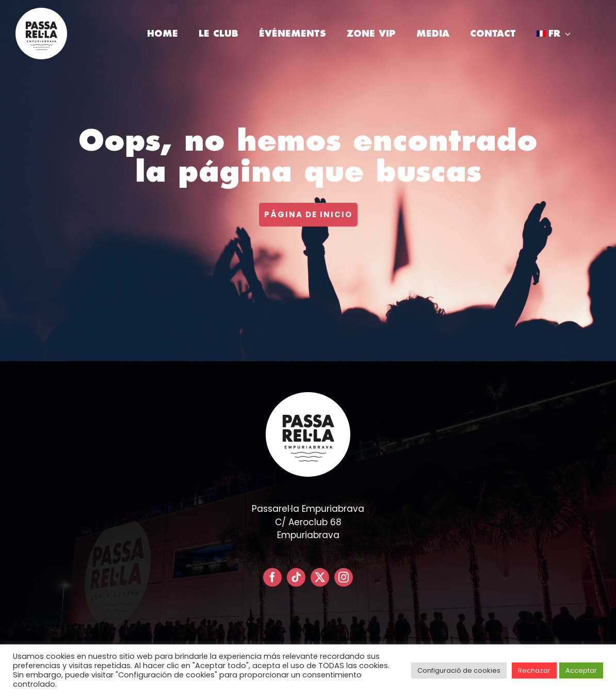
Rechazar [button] (534, 670)
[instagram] (344, 577)
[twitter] (320, 577)
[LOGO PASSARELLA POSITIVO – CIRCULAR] (41, 12)
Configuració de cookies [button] (459, 670)
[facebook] (272, 577)
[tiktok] (296, 577)
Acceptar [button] (581, 670)
